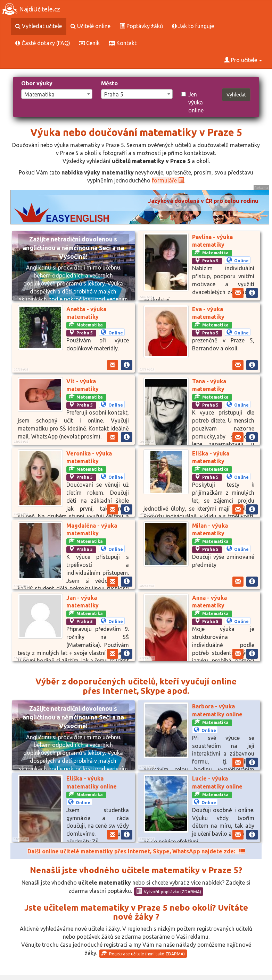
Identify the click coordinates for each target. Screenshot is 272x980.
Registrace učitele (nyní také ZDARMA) (143, 953)
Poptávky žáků (141, 26)
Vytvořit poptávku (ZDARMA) (169, 891)
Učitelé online (90, 26)
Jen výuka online (192, 102)
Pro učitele (243, 60)
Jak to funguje (193, 26)
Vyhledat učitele (39, 26)
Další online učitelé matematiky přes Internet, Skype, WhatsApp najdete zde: (136, 851)
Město (109, 83)
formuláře (168, 180)
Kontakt (123, 43)
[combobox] (57, 94)
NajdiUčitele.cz (31, 9)
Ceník (89, 43)
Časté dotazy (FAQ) (43, 43)
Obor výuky (37, 83)
